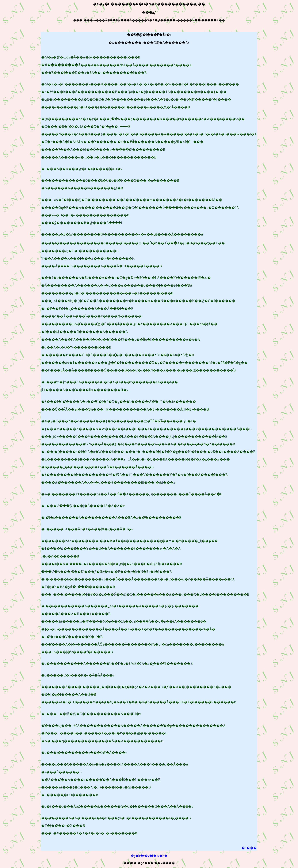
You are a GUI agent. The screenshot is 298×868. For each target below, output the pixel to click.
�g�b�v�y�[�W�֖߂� (149, 856)
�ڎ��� (249, 848)
